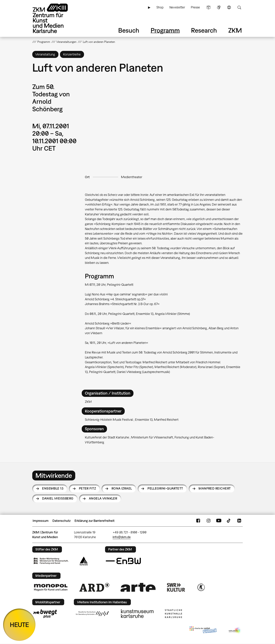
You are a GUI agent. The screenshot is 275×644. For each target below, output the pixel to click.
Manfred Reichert (215, 488)
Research (204, 30)
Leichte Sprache (209, 7)
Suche (239, 7)
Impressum (41, 521)
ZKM (235, 30)
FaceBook (198, 521)
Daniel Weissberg (58, 498)
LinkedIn (239, 521)
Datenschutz (61, 521)
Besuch (129, 30)
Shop (160, 7)
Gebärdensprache (219, 7)
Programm (165, 30)
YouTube (219, 521)
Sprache (229, 7)
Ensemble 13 (53, 488)
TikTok (229, 521)
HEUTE (19, 625)
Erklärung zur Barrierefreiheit (95, 521)
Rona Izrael (122, 488)
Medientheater (132, 177)
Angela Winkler (103, 498)
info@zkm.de (122, 537)
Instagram (209, 521)
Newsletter (177, 7)
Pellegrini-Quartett (165, 488)
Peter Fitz (88, 488)
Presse (195, 7)
